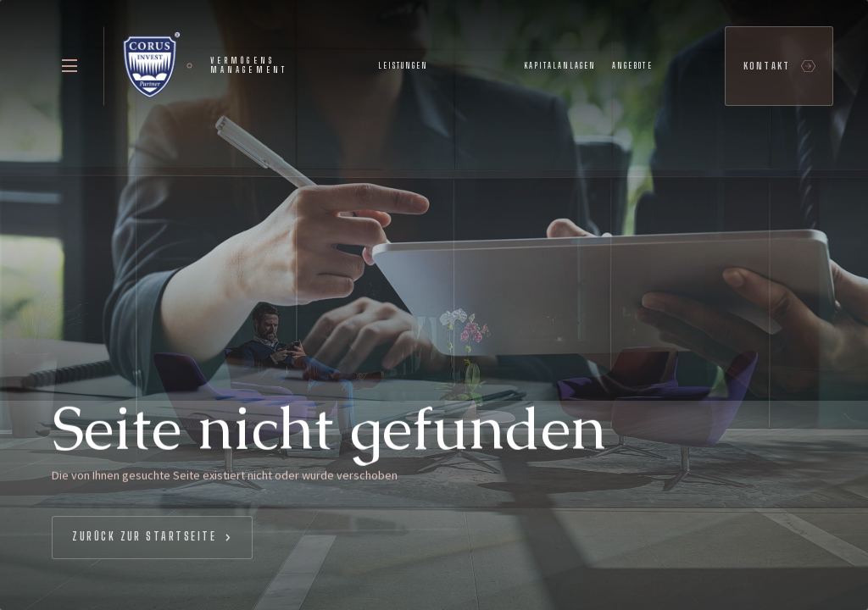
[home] (203, 66)
